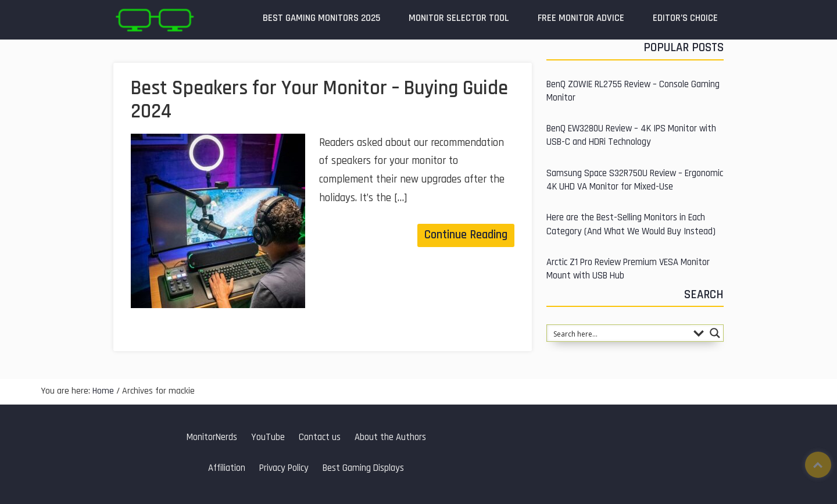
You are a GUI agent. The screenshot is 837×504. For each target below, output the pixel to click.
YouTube (268, 437)
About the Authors (390, 437)
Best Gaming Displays (363, 468)
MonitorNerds (212, 437)
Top (818, 465)
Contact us (320, 437)
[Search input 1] (619, 333)
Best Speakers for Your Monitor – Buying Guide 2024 (319, 100)
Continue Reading (466, 235)
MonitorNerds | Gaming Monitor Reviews (154, 20)
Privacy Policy (284, 468)
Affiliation (227, 468)
